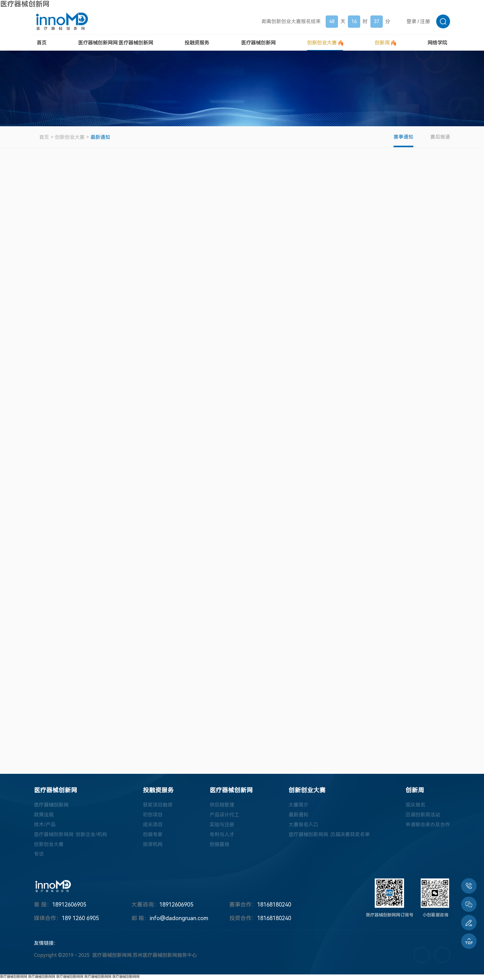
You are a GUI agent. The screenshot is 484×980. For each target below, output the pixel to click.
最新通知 (100, 137)
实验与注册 (222, 826)
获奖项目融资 (158, 806)
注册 (425, 21)
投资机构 (153, 846)
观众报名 (415, 806)
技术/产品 (45, 826)
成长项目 (153, 826)
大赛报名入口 (303, 826)
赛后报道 (440, 137)
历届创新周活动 (423, 816)
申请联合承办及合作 (428, 826)
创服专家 (153, 836)
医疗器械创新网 (25, 4)
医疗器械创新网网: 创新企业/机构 (71, 836)
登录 (411, 21)
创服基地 (219, 846)
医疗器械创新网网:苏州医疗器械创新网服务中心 (145, 957)
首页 (44, 137)
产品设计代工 (224, 816)
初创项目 (153, 816)
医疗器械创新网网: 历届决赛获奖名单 (329, 836)
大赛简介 (298, 806)
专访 (39, 855)
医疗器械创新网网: (116, 43)
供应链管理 (222, 806)
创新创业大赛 (70, 137)
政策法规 (44, 816)
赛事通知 (403, 137)
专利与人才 (222, 836)
